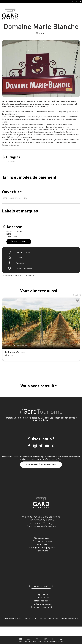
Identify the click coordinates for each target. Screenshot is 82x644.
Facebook (20, 263)
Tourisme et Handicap (12, 619)
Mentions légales (51, 619)
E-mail (19, 258)
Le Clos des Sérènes (15, 352)
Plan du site (37, 619)
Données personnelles (69, 619)
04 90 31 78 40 (23, 252)
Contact (26, 619)
